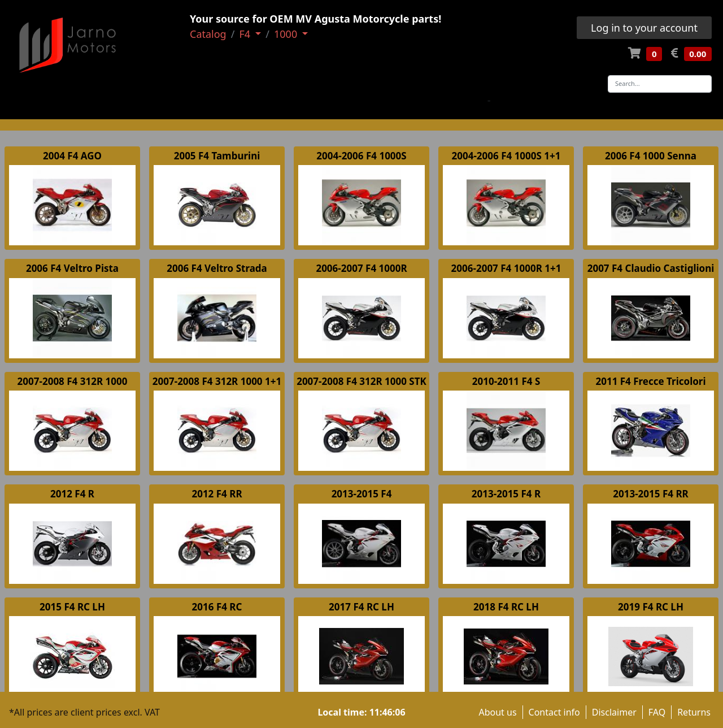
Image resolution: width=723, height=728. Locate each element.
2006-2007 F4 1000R (361, 268)
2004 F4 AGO (72, 156)
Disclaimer (614, 712)
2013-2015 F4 (362, 494)
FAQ (657, 712)
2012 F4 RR (217, 494)
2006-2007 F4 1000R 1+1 (506, 268)
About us (497, 712)
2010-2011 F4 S (506, 381)
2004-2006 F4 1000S (361, 156)
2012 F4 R (72, 494)
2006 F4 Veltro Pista (72, 268)
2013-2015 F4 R (506, 494)
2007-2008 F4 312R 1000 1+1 (217, 381)
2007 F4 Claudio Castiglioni (651, 268)
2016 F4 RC (217, 607)
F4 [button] (246, 34)
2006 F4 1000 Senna (651, 156)
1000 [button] (287, 34)
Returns (694, 712)
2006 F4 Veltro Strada (217, 268)
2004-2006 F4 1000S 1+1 (506, 156)
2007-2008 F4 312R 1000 (73, 381)
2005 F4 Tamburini (217, 156)
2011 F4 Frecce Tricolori (650, 381)
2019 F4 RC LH (651, 607)
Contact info (554, 712)
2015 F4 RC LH (72, 607)
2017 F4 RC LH (361, 607)
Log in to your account (644, 28)
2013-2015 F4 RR (650, 494)
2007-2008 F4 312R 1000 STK (361, 381)
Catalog (208, 34)
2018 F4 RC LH (506, 607)
